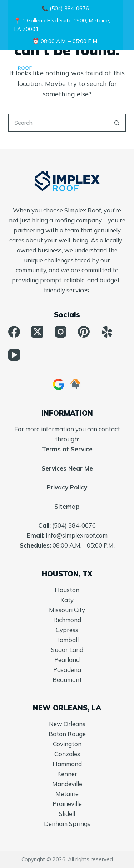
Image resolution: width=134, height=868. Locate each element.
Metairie (67, 794)
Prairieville (67, 804)
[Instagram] (61, 332)
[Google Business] (59, 384)
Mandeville (67, 784)
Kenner (67, 774)
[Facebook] (14, 332)
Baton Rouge (67, 734)
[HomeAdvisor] (75, 384)
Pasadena (67, 670)
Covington (67, 744)
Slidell (67, 814)
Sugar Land (67, 650)
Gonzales (67, 754)
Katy (67, 600)
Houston (67, 590)
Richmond (67, 620)
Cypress (67, 630)
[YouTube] (14, 355)
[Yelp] (107, 332)
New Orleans (67, 724)
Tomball (67, 640)
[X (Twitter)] (37, 332)
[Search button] (117, 123)
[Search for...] (58, 123)
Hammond (67, 764)
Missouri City (67, 610)
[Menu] (123, 64)
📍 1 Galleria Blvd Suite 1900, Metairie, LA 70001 (62, 25)
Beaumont (67, 680)
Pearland (67, 660)
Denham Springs (67, 824)
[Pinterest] (84, 332)
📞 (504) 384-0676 (65, 8)
